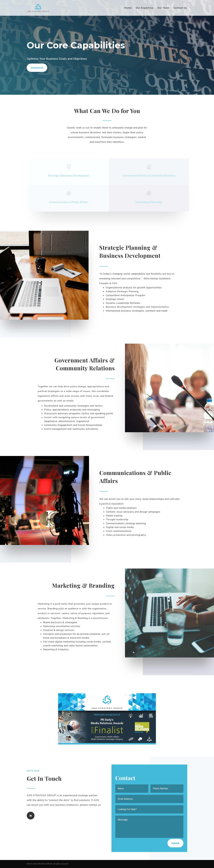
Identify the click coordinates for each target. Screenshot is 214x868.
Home (128, 8)
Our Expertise (145, 8)
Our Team (163, 8)
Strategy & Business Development (70, 176)
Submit (175, 843)
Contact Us (180, 8)
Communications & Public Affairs (70, 202)
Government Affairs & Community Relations (150, 176)
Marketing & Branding (150, 202)
